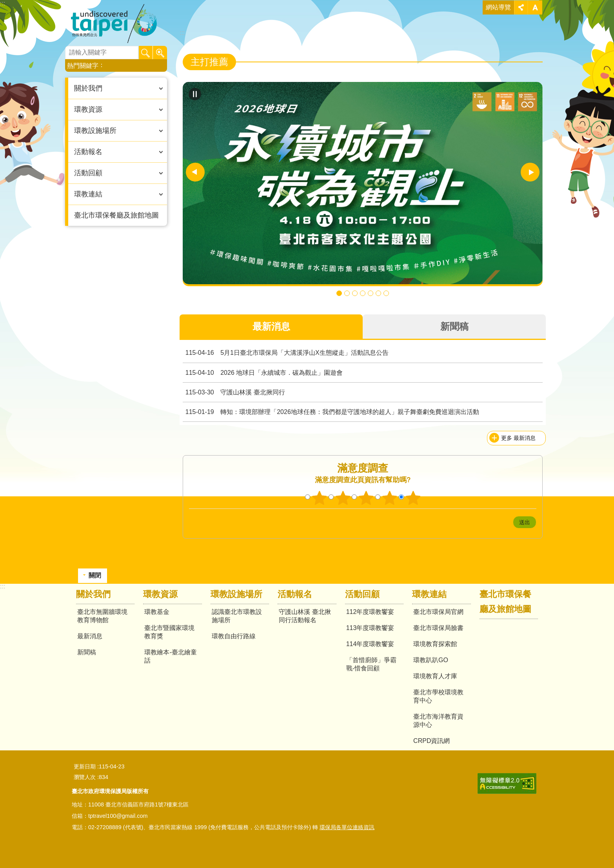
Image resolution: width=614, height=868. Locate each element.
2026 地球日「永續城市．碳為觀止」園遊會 (263, 373)
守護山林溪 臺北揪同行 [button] (347, 293)
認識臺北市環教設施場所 (237, 616)
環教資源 (160, 594)
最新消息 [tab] (271, 326)
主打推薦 (209, 62)
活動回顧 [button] (88, 173)
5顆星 (413, 498)
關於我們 (93, 594)
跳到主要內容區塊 (4, 4)
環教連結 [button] (88, 194)
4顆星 (390, 498)
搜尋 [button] (146, 53)
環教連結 (429, 594)
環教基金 (157, 612)
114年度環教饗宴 (370, 644)
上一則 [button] (195, 172)
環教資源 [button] (88, 109)
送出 (505, 522)
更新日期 (85, 766)
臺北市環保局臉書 (438, 628)
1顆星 (319, 498)
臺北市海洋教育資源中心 (438, 721)
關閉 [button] (521, 7)
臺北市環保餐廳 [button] (363, 293)
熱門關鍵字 (83, 66)
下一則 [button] (530, 172)
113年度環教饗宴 (370, 628)
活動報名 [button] (88, 152)
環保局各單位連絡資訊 (347, 827)
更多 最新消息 (518, 438)
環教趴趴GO (431, 660)
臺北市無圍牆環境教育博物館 (120, 24)
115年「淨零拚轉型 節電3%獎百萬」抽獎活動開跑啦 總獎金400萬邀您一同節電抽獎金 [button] (355, 293)
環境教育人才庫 (435, 676)
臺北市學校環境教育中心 (438, 696)
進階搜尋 (160, 53)
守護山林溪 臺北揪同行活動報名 (305, 616)
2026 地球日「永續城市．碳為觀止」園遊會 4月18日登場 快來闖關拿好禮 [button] (339, 293)
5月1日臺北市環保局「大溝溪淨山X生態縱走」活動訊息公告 (285, 353)
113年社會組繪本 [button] (371, 293)
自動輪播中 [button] (195, 94)
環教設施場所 (236, 594)
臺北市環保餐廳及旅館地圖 (116, 215)
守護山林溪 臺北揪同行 (234, 392)
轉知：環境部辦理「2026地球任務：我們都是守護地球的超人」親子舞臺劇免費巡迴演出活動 (331, 412)
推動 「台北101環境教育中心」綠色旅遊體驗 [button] (386, 293)
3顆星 (366, 498)
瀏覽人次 (85, 777)
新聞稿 (87, 652)
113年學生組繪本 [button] (378, 293)
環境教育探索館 (435, 644)
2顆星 (343, 498)
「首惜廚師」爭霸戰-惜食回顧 (371, 664)
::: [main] (182, 33)
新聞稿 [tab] (454, 326)
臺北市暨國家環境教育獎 (169, 632)
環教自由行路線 (234, 636)
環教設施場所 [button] (95, 131)
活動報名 (295, 594)
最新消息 (90, 636)
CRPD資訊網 (431, 741)
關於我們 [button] (88, 88)
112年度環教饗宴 (370, 612)
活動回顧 (362, 594)
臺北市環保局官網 (438, 612)
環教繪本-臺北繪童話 (170, 656)
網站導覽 (498, 7)
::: (3, 3)
